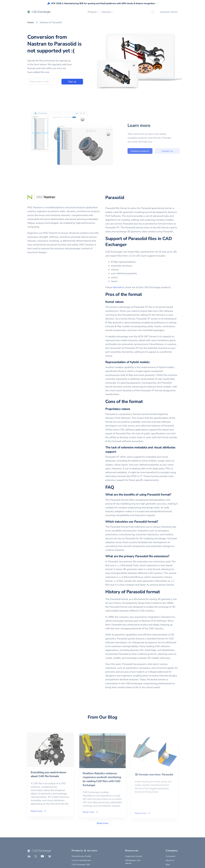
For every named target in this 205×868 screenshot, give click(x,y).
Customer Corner (169, 12)
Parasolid (115, 198)
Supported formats (134, 856)
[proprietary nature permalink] (132, 409)
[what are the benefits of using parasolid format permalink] (173, 495)
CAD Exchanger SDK (81, 865)
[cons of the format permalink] (144, 402)
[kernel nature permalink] (125, 302)
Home (31, 22)
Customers (171, 856)
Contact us (178, 151)
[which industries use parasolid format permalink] (160, 522)
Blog (168, 865)
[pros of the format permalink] (143, 295)
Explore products (151, 151)
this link (117, 287)
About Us (170, 860)
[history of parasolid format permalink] (162, 592)
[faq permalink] (116, 487)
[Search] (153, 12)
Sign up (72, 82)
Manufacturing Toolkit (81, 856)
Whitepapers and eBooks (133, 862)
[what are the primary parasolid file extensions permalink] (171, 556)
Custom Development (81, 860)
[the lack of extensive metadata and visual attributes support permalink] (118, 452)
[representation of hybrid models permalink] (151, 362)
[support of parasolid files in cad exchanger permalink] (128, 245)
